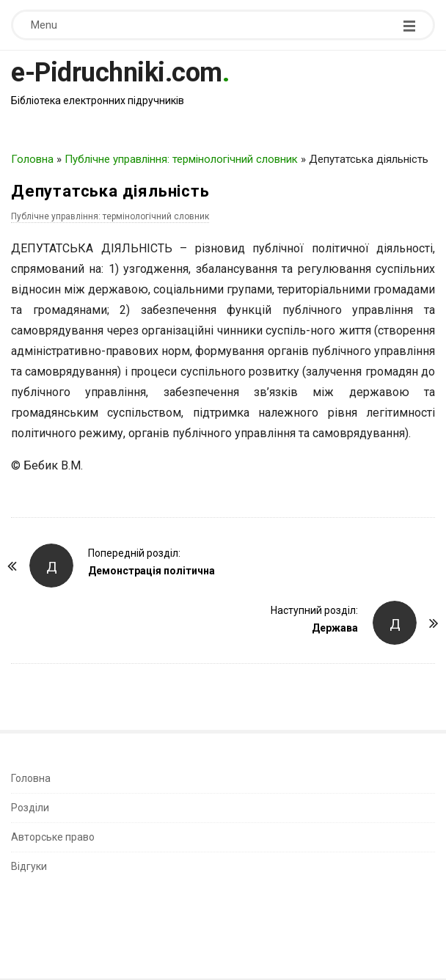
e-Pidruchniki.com (117, 73)
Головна (32, 159)
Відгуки (29, 866)
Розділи (30, 808)
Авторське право (53, 837)
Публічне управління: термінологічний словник (181, 159)
